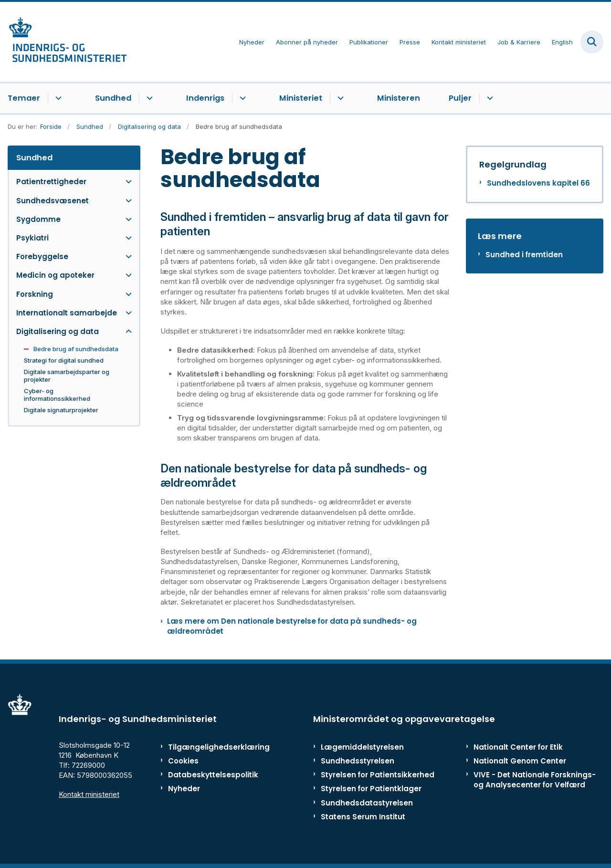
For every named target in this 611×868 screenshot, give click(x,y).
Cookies (183, 761)
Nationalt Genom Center (520, 761)
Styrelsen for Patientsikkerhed (378, 775)
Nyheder (184, 789)
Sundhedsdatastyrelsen (367, 803)
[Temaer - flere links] (57, 98)
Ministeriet (301, 98)
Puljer (460, 98)
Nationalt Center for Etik (518, 747)
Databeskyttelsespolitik (207, 775)
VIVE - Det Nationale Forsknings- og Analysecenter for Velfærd (535, 780)
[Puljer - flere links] (489, 98)
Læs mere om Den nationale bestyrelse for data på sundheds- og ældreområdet (292, 626)
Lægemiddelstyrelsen (362, 747)
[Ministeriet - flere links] (339, 98)
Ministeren (399, 98)
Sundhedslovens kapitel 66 (538, 183)
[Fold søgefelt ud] (592, 42)
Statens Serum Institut (363, 817)
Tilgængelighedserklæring (207, 747)
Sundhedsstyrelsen (358, 761)
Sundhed (113, 98)
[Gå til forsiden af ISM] (63, 42)
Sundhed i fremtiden (524, 255)
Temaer (24, 98)
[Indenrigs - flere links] (241, 98)
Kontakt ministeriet (89, 794)
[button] (126, 182)
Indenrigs (205, 98)
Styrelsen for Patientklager (371, 789)
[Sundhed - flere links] (148, 98)
